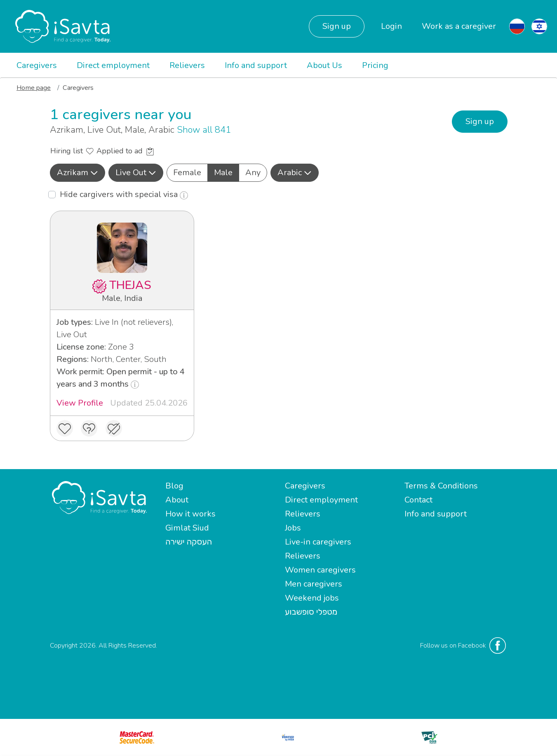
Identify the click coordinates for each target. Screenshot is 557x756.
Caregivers (37, 65)
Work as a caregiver (459, 26)
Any (253, 172)
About (177, 500)
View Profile (80, 403)
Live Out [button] (136, 173)
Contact (418, 500)
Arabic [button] (295, 173)
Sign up (337, 26)
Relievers (187, 65)
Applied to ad (125, 151)
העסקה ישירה (189, 542)
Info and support (256, 65)
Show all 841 (204, 130)
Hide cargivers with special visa (124, 194)
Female (187, 172)
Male (223, 172)
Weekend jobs (312, 598)
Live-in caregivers (318, 542)
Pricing (375, 65)
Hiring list (72, 151)
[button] (78, 173)
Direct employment (113, 65)
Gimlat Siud (187, 528)
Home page (34, 88)
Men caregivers (314, 584)
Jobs (293, 528)
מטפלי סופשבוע (311, 612)
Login (391, 26)
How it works (190, 514)
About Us (324, 65)
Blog (174, 486)
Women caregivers (320, 570)
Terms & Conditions (441, 486)
